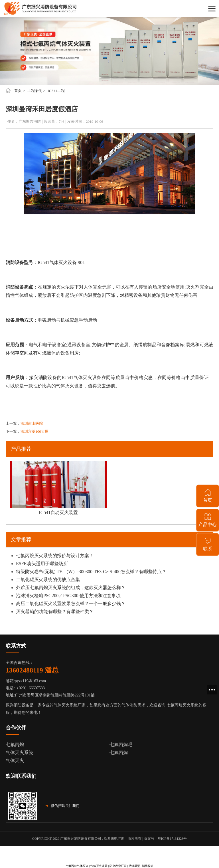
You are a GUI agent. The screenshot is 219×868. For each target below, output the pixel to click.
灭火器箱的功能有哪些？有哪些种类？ (55, 612)
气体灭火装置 (99, 866)
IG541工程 (56, 91)
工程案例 (35, 91)
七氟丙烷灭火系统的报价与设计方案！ (55, 556)
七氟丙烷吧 (121, 745)
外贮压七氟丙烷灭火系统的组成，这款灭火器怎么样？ (71, 588)
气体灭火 (15, 761)
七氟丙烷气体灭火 (77, 866)
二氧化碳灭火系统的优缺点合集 (48, 580)
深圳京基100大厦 (35, 431)
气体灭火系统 (19, 753)
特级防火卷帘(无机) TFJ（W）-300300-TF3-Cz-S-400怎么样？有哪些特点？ (91, 572)
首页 (18, 91)
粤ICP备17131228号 (172, 839)
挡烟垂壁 (134, 866)
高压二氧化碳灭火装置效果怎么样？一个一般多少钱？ (71, 604)
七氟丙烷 (15, 745)
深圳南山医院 (32, 423)
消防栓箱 (148, 866)
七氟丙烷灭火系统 (182, 705)
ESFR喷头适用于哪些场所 (42, 564)
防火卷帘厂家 (118, 866)
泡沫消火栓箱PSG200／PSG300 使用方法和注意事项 (68, 596)
